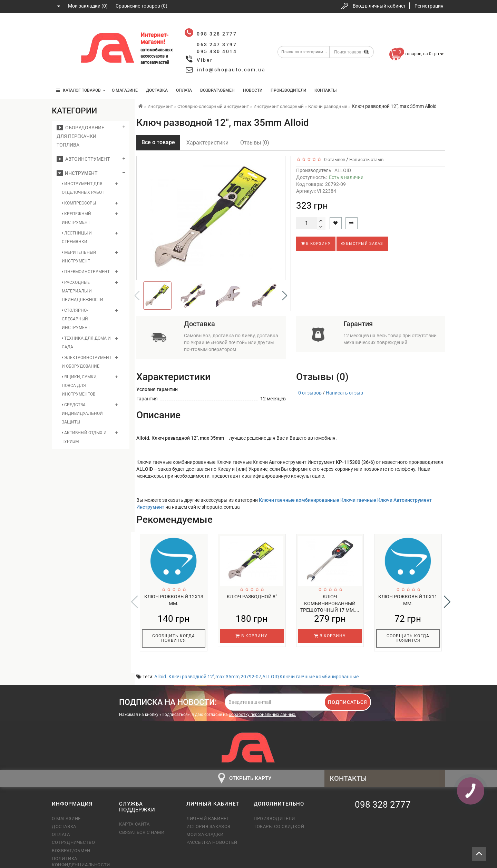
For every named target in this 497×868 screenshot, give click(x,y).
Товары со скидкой (279, 812)
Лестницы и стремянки (77, 237)
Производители (288, 90)
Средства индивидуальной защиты (82, 413)
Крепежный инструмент (76, 218)
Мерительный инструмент (79, 257)
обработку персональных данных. (262, 700)
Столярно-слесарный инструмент (76, 319)
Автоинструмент (83, 159)
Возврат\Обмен (217, 90)
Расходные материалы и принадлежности (82, 291)
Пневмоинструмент (86, 272)
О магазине (125, 90)
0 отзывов (334, 159)
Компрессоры (79, 203)
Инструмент (77, 173)
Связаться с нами (142, 817)
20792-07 (251, 662)
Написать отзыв (366, 159)
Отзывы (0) (255, 143)
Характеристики (207, 143)
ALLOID (343, 170)
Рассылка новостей (212, 827)
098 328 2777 (63, 28)
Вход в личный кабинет (379, 6)
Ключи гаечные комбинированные (319, 662)
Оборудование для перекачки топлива (80, 136)
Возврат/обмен (71, 836)
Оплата (184, 90)
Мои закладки (205, 820)
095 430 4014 (64, 70)
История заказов (208, 812)
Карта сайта (134, 809)
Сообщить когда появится (174, 638)
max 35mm (227, 662)
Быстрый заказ (362, 244)
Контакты (325, 90)
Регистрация (429, 6)
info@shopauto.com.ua (231, 70)
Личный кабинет (208, 804)
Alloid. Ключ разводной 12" (184, 662)
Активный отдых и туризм (84, 437)
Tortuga (437, 862)
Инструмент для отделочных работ (83, 188)
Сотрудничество (73, 827)
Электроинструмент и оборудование (87, 362)
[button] (285, 296)
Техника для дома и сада (86, 343)
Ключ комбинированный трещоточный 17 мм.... (330, 603)
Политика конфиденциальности (80, 847)
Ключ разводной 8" (252, 597)
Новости (253, 90)
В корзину (316, 244)
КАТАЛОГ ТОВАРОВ (81, 90)
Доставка (157, 90)
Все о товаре (158, 142)
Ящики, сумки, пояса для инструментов (80, 386)
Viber (205, 60)
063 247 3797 (63, 49)
